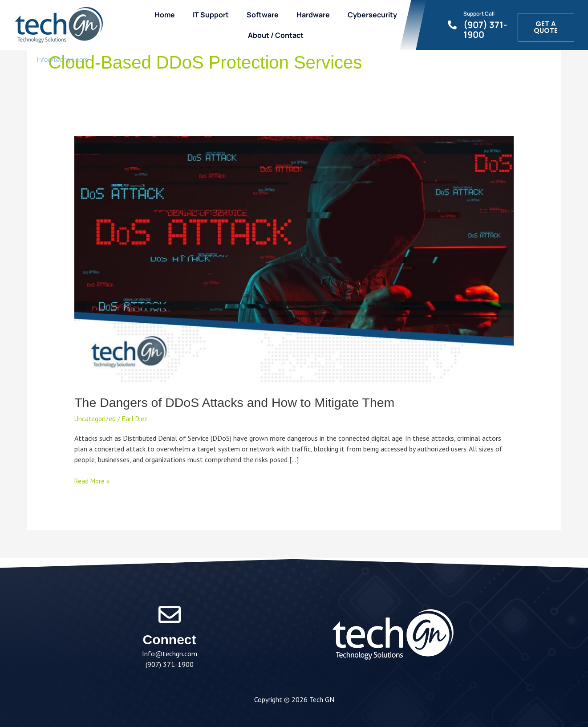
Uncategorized (96, 418)
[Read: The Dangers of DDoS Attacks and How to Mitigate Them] (294, 259)
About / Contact (278, 35)
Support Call (481, 13)
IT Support (213, 15)
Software (265, 15)
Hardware (316, 15)
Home (167, 15)
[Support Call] (454, 25)
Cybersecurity (375, 15)
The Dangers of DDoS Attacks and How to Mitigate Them (243, 402)
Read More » (93, 480)
